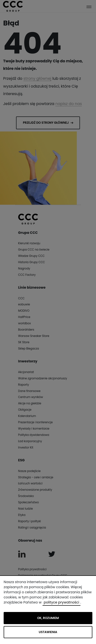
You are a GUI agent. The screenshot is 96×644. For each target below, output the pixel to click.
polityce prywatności (61, 602)
